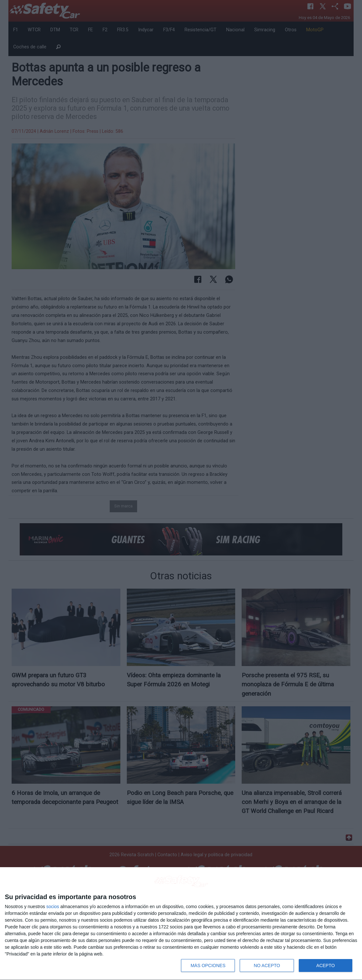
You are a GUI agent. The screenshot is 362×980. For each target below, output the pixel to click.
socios (53, 906)
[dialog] (181, 924)
